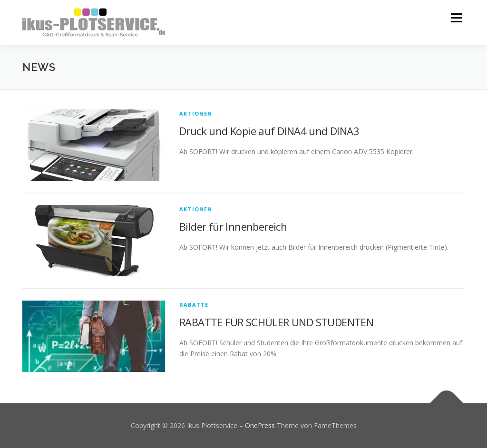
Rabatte (194, 305)
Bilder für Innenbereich (233, 226)
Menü (456, 18)
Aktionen (196, 113)
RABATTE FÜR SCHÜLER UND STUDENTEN (276, 322)
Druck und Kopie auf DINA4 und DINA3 (269, 131)
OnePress (260, 425)
